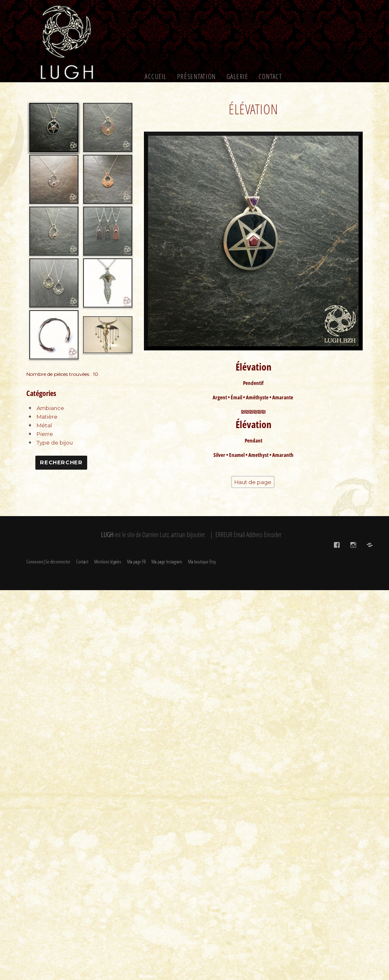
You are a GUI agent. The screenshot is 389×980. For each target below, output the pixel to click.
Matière (47, 417)
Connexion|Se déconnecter (48, 562)
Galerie (237, 76)
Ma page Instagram (167, 562)
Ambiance (50, 408)
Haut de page (253, 480)
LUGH (107, 535)
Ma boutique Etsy (202, 562)
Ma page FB (136, 562)
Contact (271, 76)
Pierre (45, 434)
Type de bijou (55, 443)
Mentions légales (108, 562)
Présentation (197, 76)
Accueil (156, 76)
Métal (44, 425)
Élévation (254, 109)
